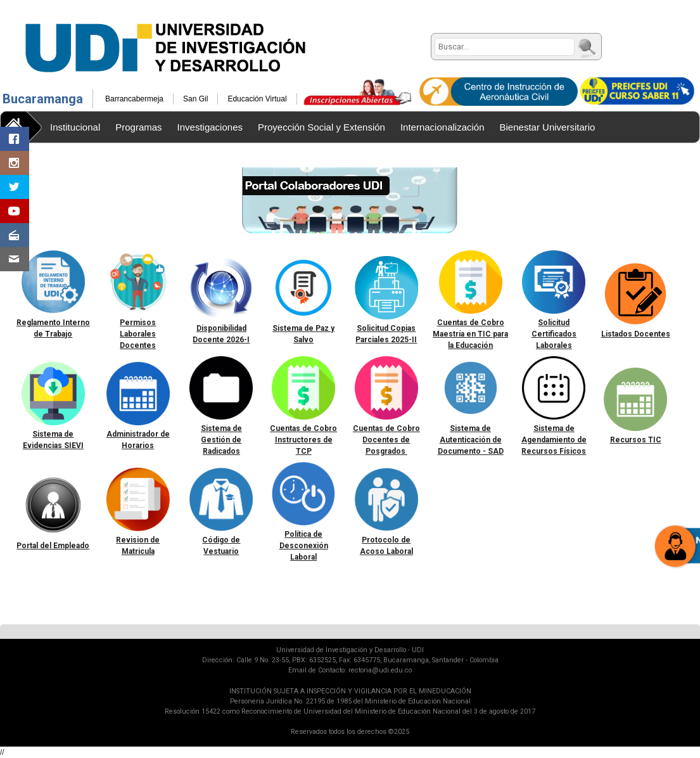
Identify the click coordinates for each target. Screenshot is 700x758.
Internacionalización (442, 127)
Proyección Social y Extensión (321, 127)
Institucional (75, 127)
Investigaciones (210, 127)
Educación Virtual (257, 99)
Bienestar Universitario (548, 127)
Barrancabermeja (134, 99)
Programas (138, 127)
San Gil (195, 99)
